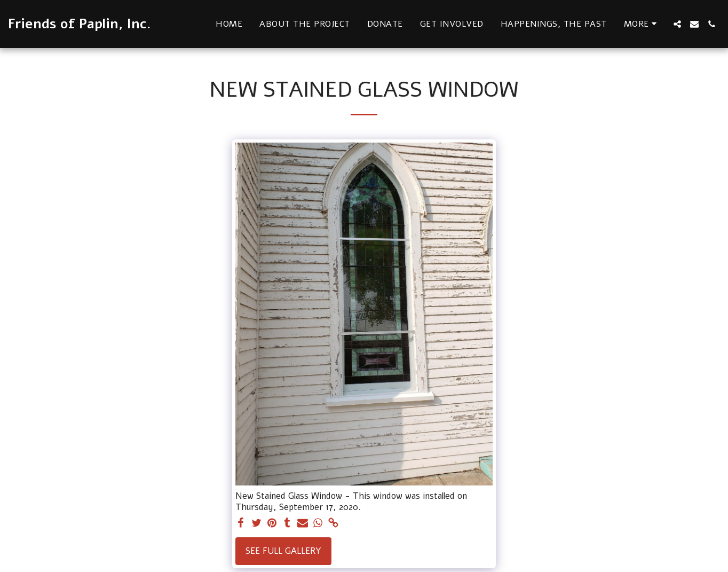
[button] (677, 24)
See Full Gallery (283, 551)
